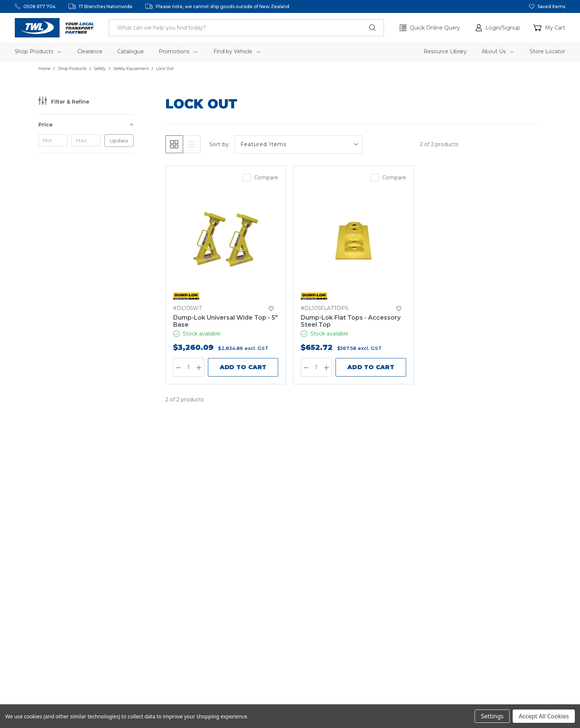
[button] (498, 28)
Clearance (90, 51)
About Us (498, 51)
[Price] (86, 125)
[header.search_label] (246, 28)
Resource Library (445, 51)
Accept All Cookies (544, 716)
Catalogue (131, 51)
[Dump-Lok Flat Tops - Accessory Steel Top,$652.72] (353, 241)
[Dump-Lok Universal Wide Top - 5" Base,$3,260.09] (226, 241)
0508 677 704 (39, 6)
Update (119, 141)
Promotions (178, 51)
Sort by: (220, 144)
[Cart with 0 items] (549, 28)
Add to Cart (243, 367)
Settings (492, 716)
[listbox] (299, 144)
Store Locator (547, 51)
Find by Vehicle (237, 51)
